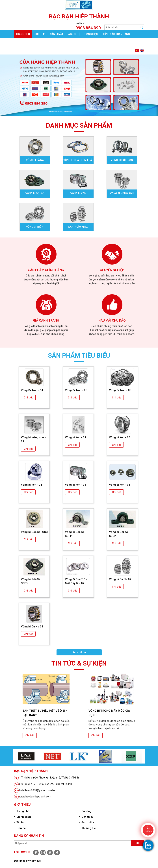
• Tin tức (20, 822)
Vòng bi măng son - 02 (33, 439)
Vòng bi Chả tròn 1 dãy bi (78, 161)
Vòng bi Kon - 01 (120, 485)
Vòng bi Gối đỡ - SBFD (31, 581)
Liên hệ (34, 42)
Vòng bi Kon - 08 (76, 437)
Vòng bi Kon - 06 (120, 437)
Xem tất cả (79, 652)
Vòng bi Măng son (122, 193)
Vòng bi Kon (78, 193)
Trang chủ (23, 34)
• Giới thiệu (86, 817)
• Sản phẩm (86, 822)
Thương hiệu (90, 34)
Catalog (72, 34)
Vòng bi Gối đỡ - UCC (34, 532)
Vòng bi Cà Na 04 (32, 627)
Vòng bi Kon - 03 (76, 485)
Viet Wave (35, 861)
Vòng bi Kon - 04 (32, 485)
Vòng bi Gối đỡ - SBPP (75, 534)
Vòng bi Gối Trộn (122, 160)
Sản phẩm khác (78, 227)
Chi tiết (28, 398)
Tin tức (21, 42)
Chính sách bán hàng (116, 34)
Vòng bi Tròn (35, 227)
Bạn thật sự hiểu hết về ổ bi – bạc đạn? (45, 713)
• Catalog (85, 811)
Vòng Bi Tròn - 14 (32, 390)
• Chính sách (22, 817)
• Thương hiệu (88, 828)
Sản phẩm (56, 34)
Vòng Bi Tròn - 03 (120, 390)
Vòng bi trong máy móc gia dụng (109, 713)
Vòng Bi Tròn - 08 (76, 390)
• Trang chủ (22, 811)
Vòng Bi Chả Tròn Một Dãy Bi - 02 (76, 581)
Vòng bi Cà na (35, 160)
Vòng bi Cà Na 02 (120, 579)
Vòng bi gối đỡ (35, 193)
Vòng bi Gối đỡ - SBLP (119, 534)
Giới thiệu (40, 34)
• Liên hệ (20, 828)
